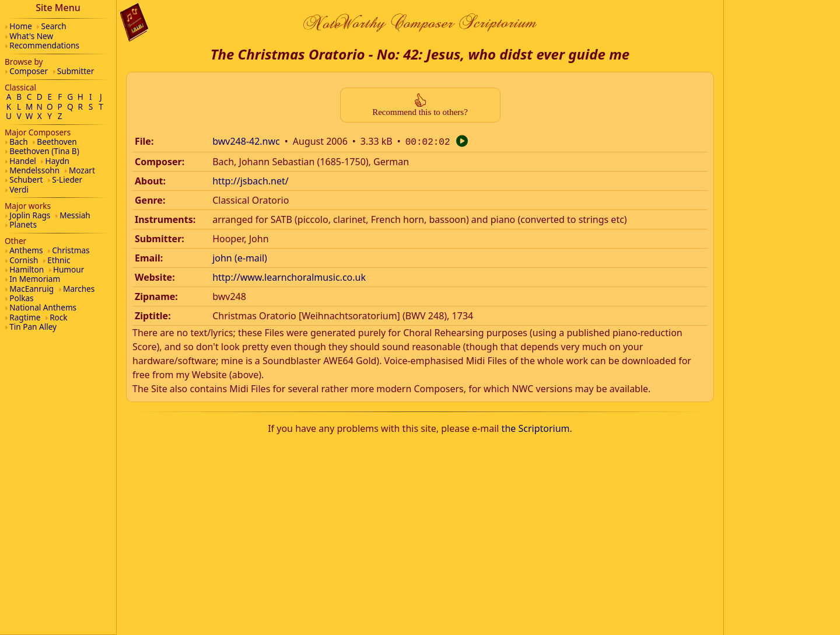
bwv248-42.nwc (246, 141)
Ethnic (59, 260)
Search (54, 26)
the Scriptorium (536, 427)
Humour (69, 269)
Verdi (19, 189)
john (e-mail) (240, 257)
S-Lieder (67, 179)
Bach (18, 142)
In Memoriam (35, 279)
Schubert (26, 179)
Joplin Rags (30, 215)
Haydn (57, 161)
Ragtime (25, 317)
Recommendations (44, 45)
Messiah (75, 215)
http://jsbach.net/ (251, 180)
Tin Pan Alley (33, 327)
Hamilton (27, 269)
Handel (23, 161)
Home (21, 26)
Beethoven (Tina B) (44, 151)
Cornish (24, 260)
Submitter (76, 71)
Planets (23, 224)
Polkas (21, 298)
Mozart (82, 170)
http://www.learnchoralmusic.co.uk (289, 276)
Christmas (71, 250)
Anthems (26, 250)
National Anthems (43, 307)
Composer (29, 71)
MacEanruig (32, 289)
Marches (79, 289)
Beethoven (57, 142)
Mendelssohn (34, 170)
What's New (31, 36)
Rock (58, 317)
